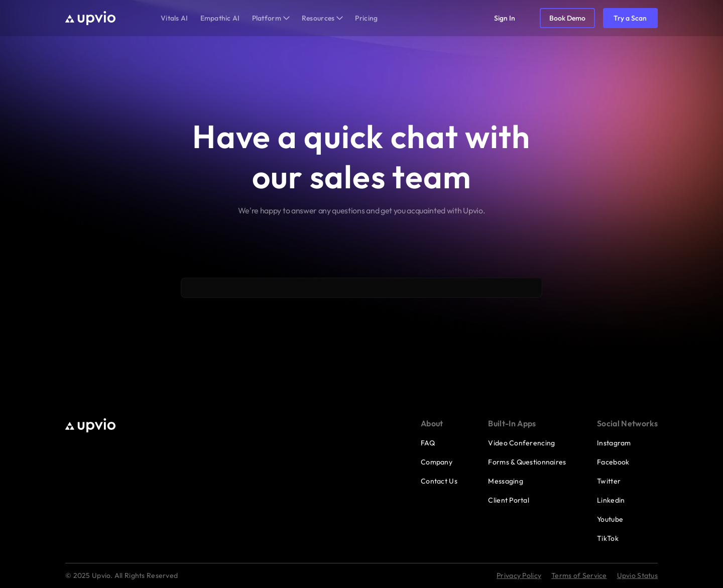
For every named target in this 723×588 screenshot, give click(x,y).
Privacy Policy (519, 575)
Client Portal (509, 500)
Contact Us (439, 481)
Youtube (610, 519)
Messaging (506, 481)
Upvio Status (637, 575)
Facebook (613, 462)
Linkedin (611, 500)
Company (437, 462)
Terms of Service (579, 575)
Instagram (614, 443)
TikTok (608, 538)
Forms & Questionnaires (527, 462)
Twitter (609, 481)
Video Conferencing (521, 443)
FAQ (428, 443)
